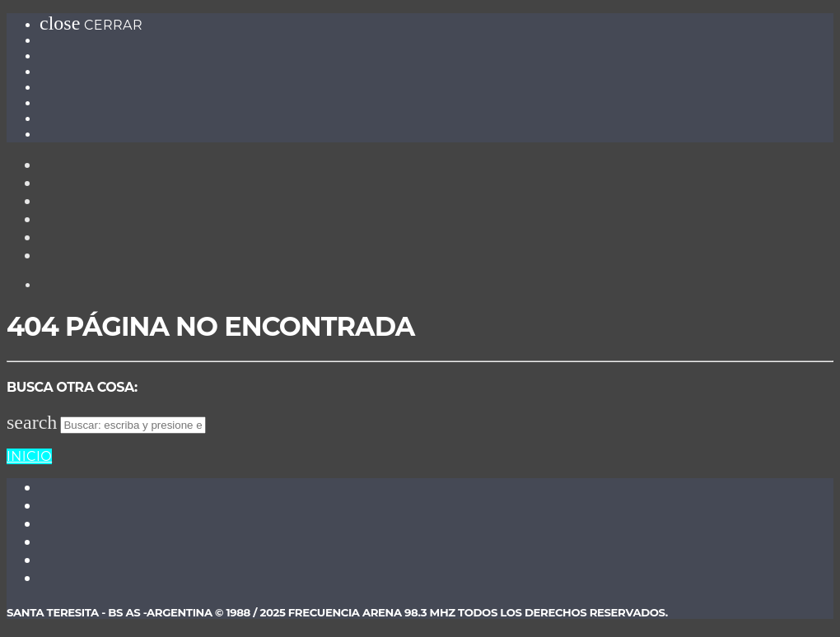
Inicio (29, 456)
